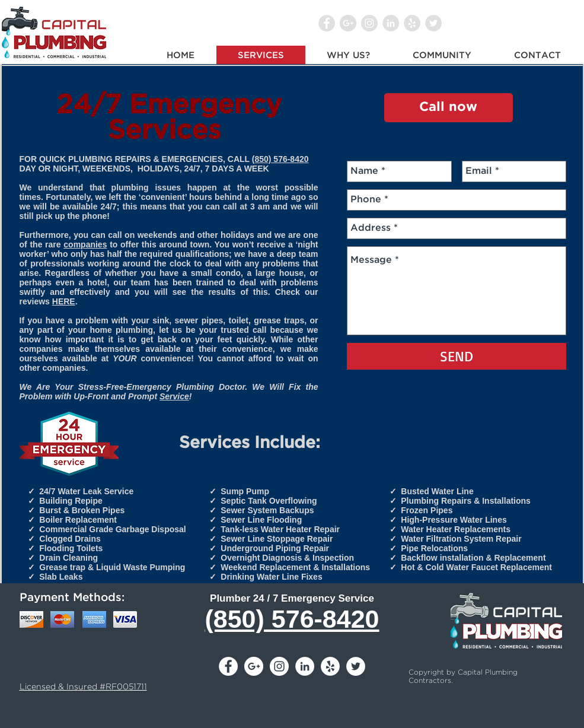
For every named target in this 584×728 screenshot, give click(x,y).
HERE (64, 301)
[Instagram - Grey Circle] (369, 23)
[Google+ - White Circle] (254, 666)
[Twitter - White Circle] (356, 666)
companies (85, 244)
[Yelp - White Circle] (330, 666)
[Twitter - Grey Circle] (433, 23)
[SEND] (457, 356)
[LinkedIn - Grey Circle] (391, 23)
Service (174, 396)
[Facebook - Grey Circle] (327, 23)
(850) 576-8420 (280, 159)
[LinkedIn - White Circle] (305, 666)
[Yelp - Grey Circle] (412, 23)
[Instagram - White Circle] (279, 666)
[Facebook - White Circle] (228, 666)
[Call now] (449, 108)
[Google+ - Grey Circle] (348, 23)
